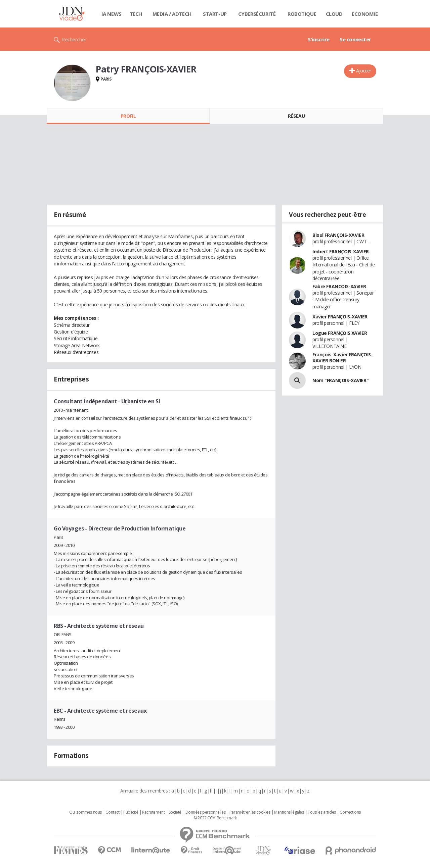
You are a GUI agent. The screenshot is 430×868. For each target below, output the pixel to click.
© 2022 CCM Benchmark (215, 818)
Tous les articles (322, 812)
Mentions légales (289, 812)
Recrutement (153, 812)
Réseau (296, 116)
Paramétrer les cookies (250, 812)
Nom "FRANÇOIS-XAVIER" (340, 380)
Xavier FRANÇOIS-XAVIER (340, 317)
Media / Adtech (172, 14)
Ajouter (364, 71)
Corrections (350, 812)
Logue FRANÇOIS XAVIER (340, 333)
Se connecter (355, 39)
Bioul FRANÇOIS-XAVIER (338, 235)
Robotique (302, 14)
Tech (136, 14)
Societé (175, 812)
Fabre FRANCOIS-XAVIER (339, 286)
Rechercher (74, 39)
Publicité (131, 812)
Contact (112, 812)
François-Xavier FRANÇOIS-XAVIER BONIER (343, 358)
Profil (128, 116)
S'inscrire (319, 39)
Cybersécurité (257, 14)
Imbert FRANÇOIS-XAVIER (341, 251)
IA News (112, 14)
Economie (365, 14)
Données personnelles (206, 812)
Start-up (215, 14)
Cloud (334, 14)
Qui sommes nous (85, 812)
